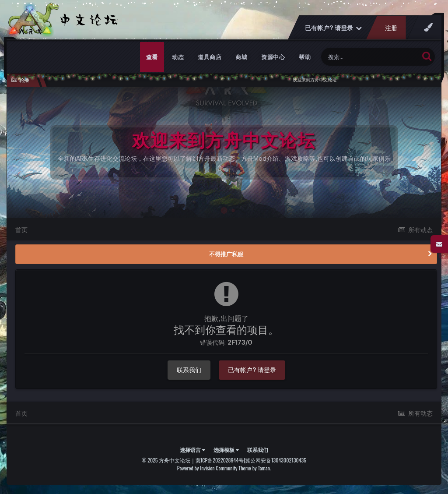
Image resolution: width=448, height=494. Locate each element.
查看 (152, 57)
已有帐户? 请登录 (333, 28)
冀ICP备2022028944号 (220, 460)
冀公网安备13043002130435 (276, 460)
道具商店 (210, 57)
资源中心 (273, 57)
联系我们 (189, 370)
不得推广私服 (226, 254)
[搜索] (370, 57)
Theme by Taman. (255, 468)
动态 (178, 57)
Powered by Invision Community (207, 468)
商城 (241, 57)
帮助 (305, 57)
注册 (391, 28)
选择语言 (192, 450)
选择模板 (226, 450)
